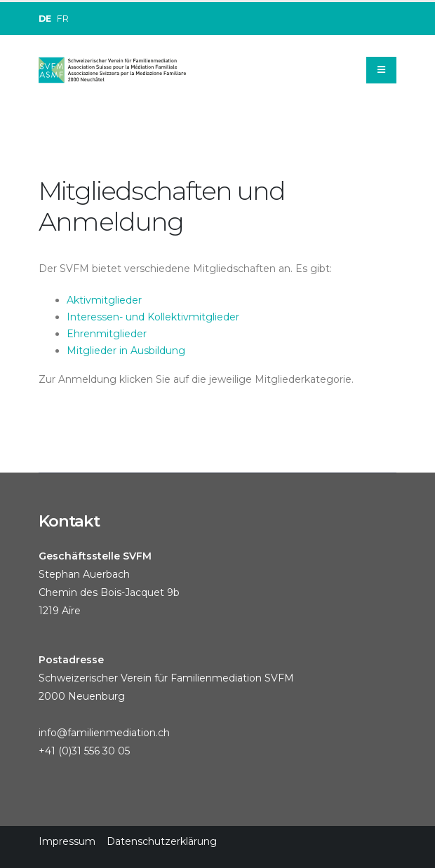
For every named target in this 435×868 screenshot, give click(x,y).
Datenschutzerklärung (162, 841)
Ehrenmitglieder (107, 334)
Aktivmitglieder (104, 300)
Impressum (67, 841)
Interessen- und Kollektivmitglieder (153, 317)
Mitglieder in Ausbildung (126, 351)
